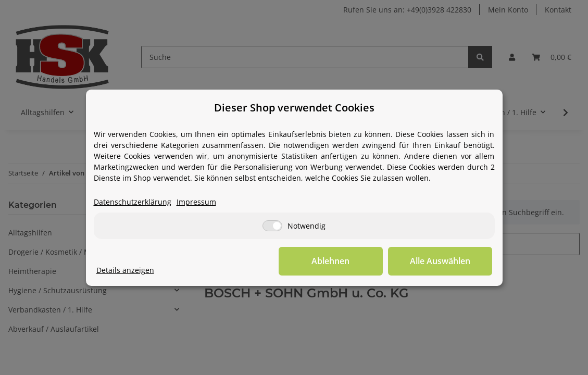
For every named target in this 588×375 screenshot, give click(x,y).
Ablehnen (330, 261)
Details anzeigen (125, 270)
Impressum (196, 202)
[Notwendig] (272, 226)
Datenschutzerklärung (133, 202)
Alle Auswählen (440, 261)
